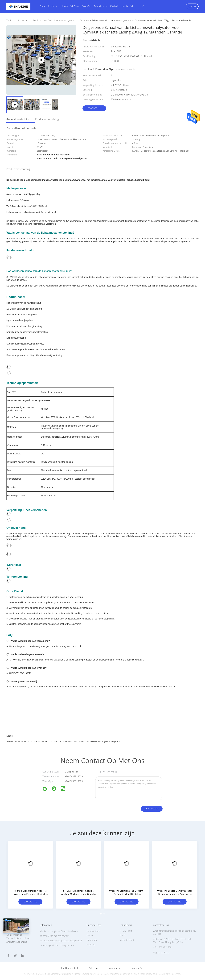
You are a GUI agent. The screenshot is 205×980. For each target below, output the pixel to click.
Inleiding (91, 945)
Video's (64, 6)
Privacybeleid (115, 968)
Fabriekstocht (101, 6)
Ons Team (92, 940)
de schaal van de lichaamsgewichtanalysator (100, 741)
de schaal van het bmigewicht (54, 936)
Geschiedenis (93, 931)
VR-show (75, 6)
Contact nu (94, 108)
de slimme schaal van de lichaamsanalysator (28, 741)
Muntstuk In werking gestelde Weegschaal (61, 941)
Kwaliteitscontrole (119, 6)
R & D (123, 936)
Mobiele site (138, 968)
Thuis (42, 6)
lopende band (127, 940)
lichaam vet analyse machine (64, 741)
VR (132, 6)
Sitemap (93, 968)
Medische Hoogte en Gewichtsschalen (59, 931)
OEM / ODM (126, 931)
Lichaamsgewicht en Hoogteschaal (57, 945)
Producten (53, 6)
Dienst (90, 936)
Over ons (87, 6)
